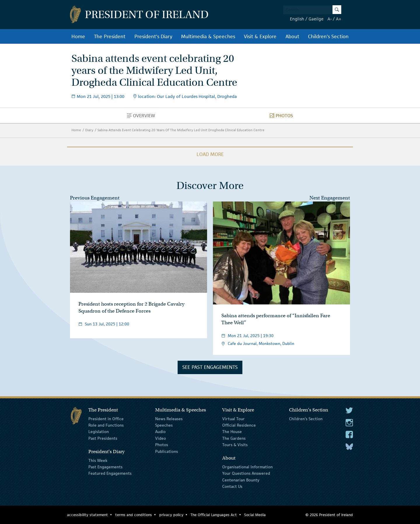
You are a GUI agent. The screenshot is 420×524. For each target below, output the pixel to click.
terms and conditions (134, 515)
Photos (283, 117)
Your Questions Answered (246, 473)
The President (110, 36)
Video (161, 438)
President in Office (106, 418)
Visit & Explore (260, 36)
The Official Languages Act (214, 515)
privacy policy (171, 515)
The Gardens (234, 438)
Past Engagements (105, 467)
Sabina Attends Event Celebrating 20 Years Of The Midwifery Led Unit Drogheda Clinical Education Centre (181, 130)
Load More (210, 154)
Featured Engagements (110, 473)
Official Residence (239, 425)
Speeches (164, 425)
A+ (339, 19)
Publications (167, 451)
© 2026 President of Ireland (329, 515)
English (297, 19)
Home (78, 36)
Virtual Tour (233, 418)
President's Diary (153, 36)
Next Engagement (330, 198)
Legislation (99, 432)
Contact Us (232, 486)
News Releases (169, 418)
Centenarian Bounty (241, 480)
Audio (160, 432)
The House (232, 432)
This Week (98, 460)
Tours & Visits (235, 445)
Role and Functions (106, 425)
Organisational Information (247, 467)
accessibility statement (87, 515)
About (292, 36)
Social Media (255, 515)
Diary (89, 130)
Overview (143, 117)
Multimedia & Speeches (208, 36)
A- (330, 19)
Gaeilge (316, 19)
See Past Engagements (210, 367)
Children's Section (328, 36)
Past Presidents (103, 438)
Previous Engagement (95, 198)
